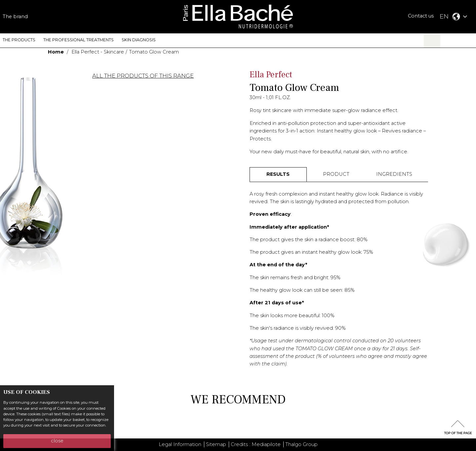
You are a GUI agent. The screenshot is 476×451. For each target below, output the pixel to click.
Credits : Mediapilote (256, 444)
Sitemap (216, 444)
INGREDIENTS (394, 174)
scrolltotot (458, 427)
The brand (15, 17)
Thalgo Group (301, 444)
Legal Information (180, 444)
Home (56, 52)
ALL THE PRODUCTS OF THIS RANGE (143, 76)
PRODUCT (336, 174)
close (57, 441)
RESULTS (278, 174)
